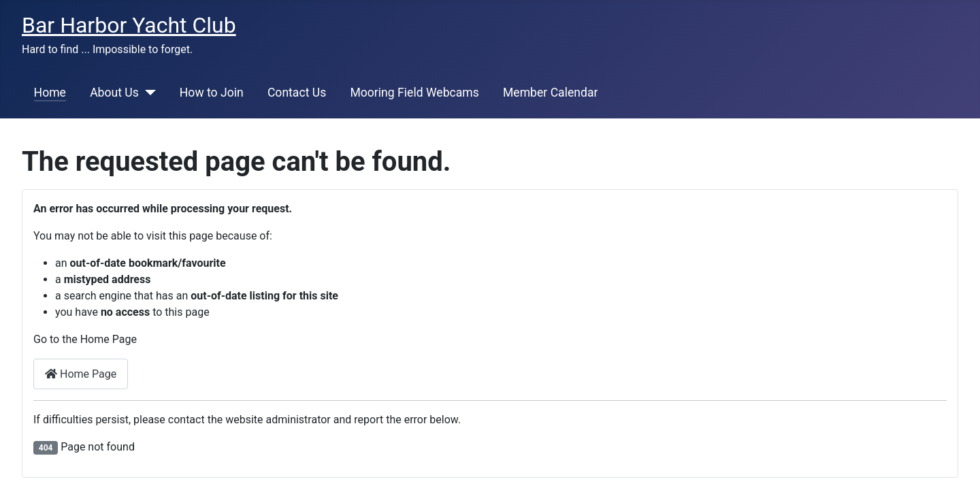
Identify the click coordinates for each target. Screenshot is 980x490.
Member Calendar (550, 93)
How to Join (212, 93)
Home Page (81, 374)
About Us (114, 93)
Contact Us (297, 93)
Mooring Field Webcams (414, 93)
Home (50, 93)
